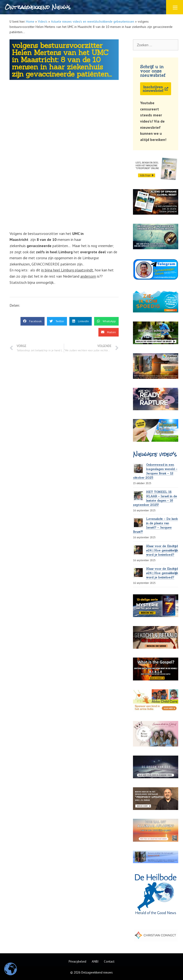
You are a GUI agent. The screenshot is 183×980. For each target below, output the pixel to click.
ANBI (95, 962)
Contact (109, 962)
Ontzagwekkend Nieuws (38, 7)
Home (30, 21)
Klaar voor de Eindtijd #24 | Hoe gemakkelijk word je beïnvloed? (162, 550)
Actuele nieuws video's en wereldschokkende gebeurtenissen (93, 21)
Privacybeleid (77, 962)
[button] (33, 321)
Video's (43, 21)
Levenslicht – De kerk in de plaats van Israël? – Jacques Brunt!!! (155, 525)
